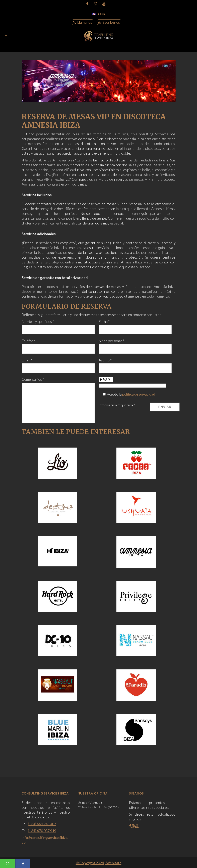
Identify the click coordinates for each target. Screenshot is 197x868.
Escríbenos (109, 22)
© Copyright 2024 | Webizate (99, 863)
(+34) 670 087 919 (42, 831)
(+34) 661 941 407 (42, 824)
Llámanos (83, 22)
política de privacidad (139, 394)
